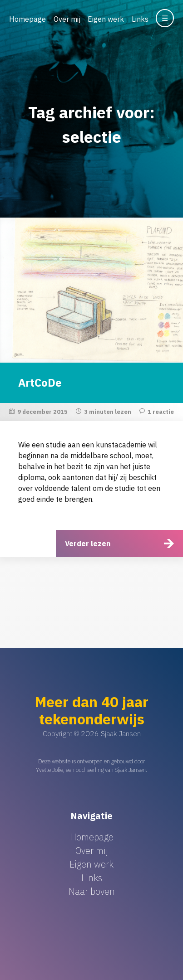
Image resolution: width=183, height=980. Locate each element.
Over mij (67, 19)
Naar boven (92, 891)
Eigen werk (106, 19)
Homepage (27, 19)
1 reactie (161, 412)
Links (140, 19)
